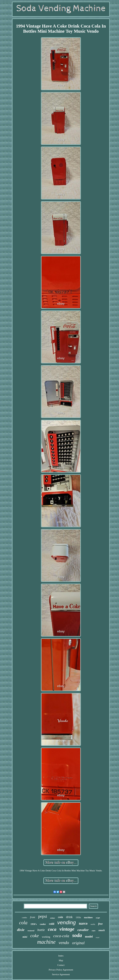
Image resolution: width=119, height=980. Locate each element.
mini (25, 937)
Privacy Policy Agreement (61, 970)
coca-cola (61, 936)
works (93, 924)
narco (83, 923)
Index (61, 956)
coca (52, 929)
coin (61, 917)
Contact (61, 965)
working (46, 937)
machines (88, 918)
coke (34, 936)
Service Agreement (61, 974)
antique (52, 918)
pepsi (43, 916)
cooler (43, 924)
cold (52, 924)
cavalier (83, 930)
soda (77, 935)
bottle (41, 930)
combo (24, 918)
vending (67, 922)
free (100, 924)
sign (98, 918)
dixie (21, 930)
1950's (34, 924)
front (33, 917)
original (78, 943)
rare (94, 931)
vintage (67, 929)
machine (46, 942)
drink (69, 917)
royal (98, 937)
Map (61, 960)
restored (31, 931)
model (89, 936)
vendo (64, 943)
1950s (78, 918)
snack (102, 930)
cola (23, 923)
